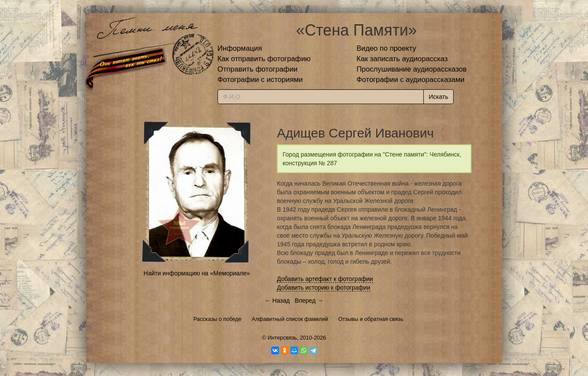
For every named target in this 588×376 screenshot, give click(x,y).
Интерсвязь (282, 338)
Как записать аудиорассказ (402, 59)
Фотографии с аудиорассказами (411, 80)
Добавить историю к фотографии (324, 288)
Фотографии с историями (260, 80)
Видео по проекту (387, 48)
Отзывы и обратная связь (371, 319)
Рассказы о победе (217, 319)
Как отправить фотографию (264, 59)
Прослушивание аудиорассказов (412, 69)
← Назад (277, 301)
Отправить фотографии (258, 69)
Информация (240, 48)
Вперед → (309, 301)
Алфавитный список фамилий (290, 319)
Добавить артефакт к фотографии (325, 279)
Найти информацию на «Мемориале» (197, 273)
